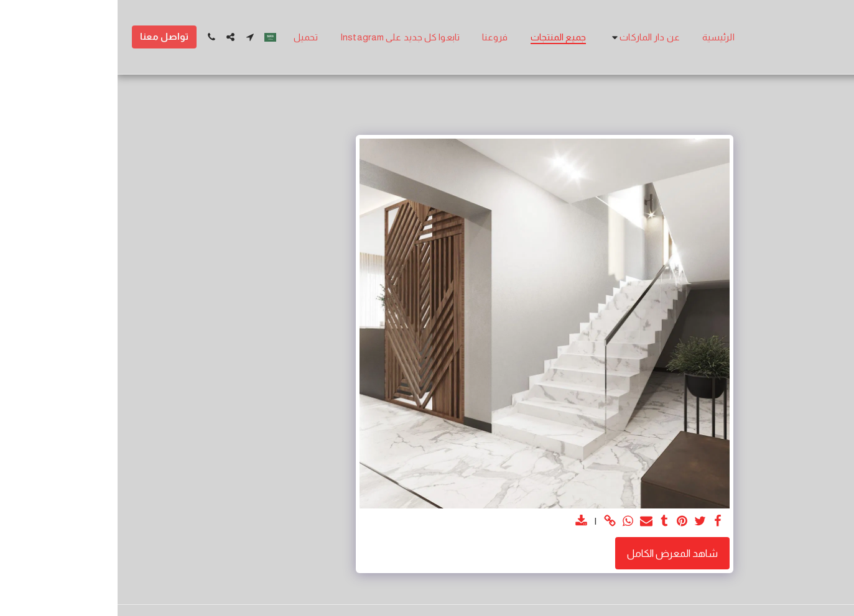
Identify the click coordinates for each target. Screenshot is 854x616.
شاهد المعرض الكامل (555, 553)
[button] (527, 37)
